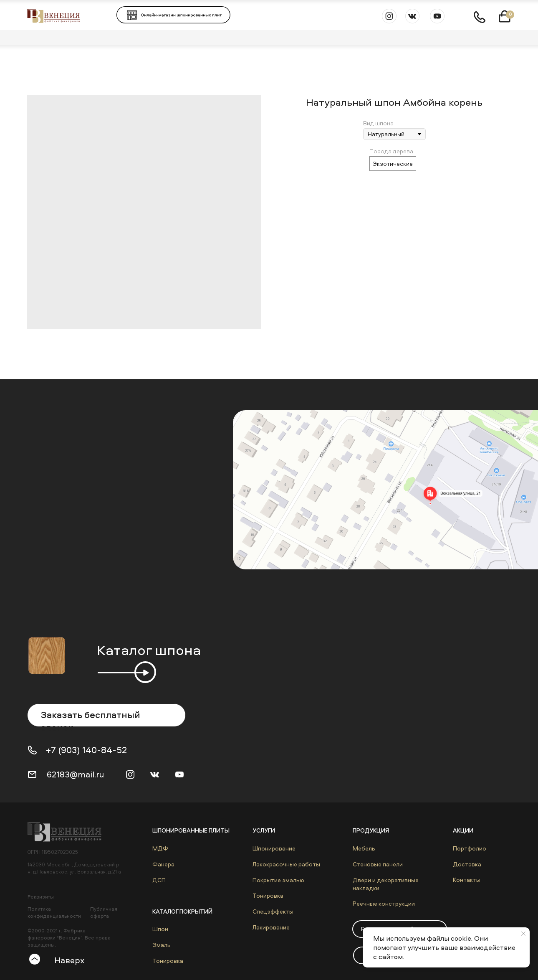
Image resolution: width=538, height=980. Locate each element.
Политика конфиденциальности (54, 912)
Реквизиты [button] (41, 897)
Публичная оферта (104, 912)
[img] (68, 832)
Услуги (264, 830)
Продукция (371, 830)
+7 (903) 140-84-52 (86, 750)
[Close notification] (523, 934)
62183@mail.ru (75, 774)
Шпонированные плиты (191, 830)
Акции (463, 830)
